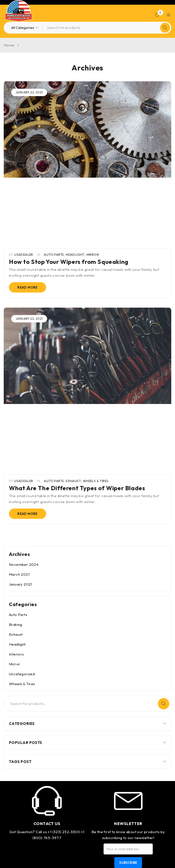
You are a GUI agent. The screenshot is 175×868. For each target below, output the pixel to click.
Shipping (128, 793)
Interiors (16, 513)
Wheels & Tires (96, 339)
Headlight (75, 184)
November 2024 (24, 423)
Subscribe (128, 721)
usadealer (24, 184)
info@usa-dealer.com (47, 779)
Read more (28, 217)
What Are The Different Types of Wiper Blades (77, 347)
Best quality (128, 757)
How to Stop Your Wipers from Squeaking (69, 191)
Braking (16, 483)
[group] (87, 129)
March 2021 (19, 433)
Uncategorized (22, 533)
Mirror (93, 184)
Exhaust (73, 339)
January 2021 (21, 443)
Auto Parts (54, 184)
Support (128, 836)
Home (9, 45)
